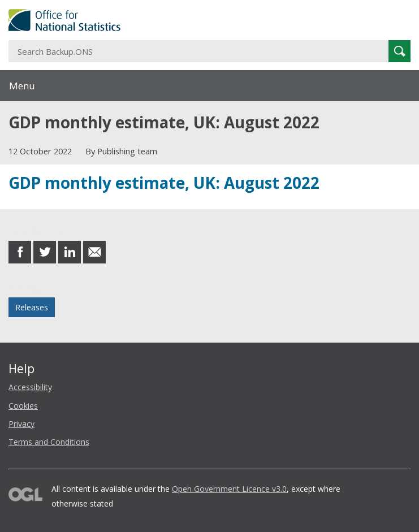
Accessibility (30, 387)
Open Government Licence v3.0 (229, 489)
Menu (22, 86)
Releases (32, 307)
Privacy (21, 424)
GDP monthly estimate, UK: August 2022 (164, 183)
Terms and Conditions (49, 442)
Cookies (23, 406)
